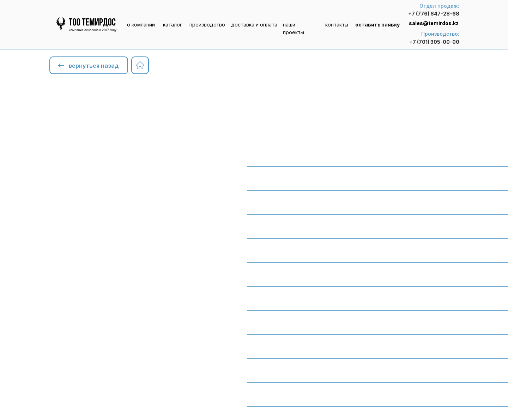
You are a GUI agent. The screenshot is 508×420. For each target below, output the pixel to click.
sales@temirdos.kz (434, 23)
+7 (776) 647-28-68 (434, 14)
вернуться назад (94, 66)
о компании (141, 25)
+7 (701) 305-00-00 (434, 42)
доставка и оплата (254, 25)
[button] (377, 25)
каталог (173, 25)
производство (207, 25)
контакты (337, 25)
